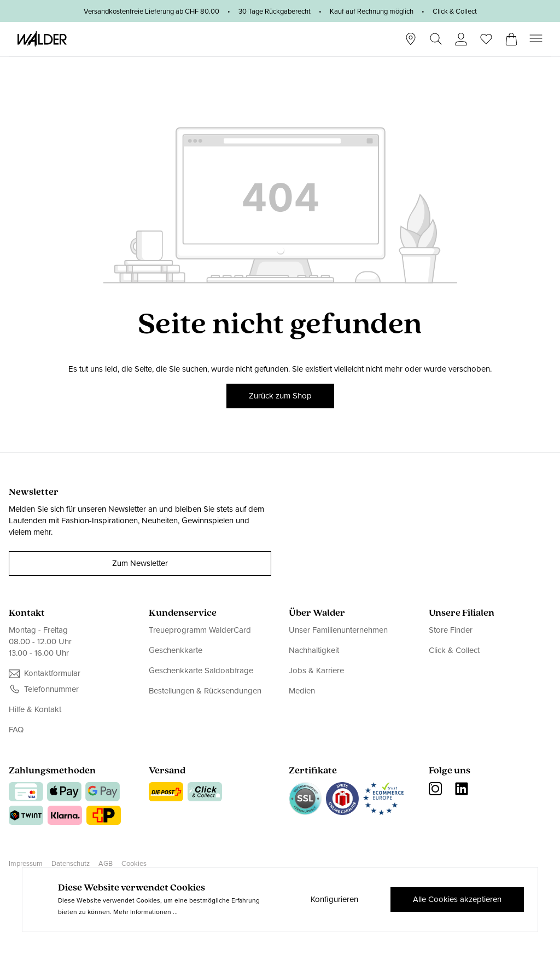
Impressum (26, 863)
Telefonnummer (51, 689)
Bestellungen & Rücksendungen (205, 691)
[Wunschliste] (486, 36)
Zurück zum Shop (280, 396)
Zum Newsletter (140, 563)
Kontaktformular (52, 673)
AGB (106, 863)
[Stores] (411, 39)
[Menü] (536, 39)
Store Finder (451, 630)
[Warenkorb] (511, 36)
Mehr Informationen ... (145, 912)
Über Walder (317, 613)
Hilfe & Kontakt (35, 710)
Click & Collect (454, 650)
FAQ (16, 730)
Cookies (134, 863)
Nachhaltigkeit (314, 650)
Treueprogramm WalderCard (200, 630)
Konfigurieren (334, 899)
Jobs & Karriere (316, 670)
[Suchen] (436, 39)
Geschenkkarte (176, 650)
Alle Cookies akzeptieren (457, 899)
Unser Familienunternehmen (338, 630)
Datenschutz (71, 863)
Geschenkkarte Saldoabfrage (201, 670)
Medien (302, 691)
